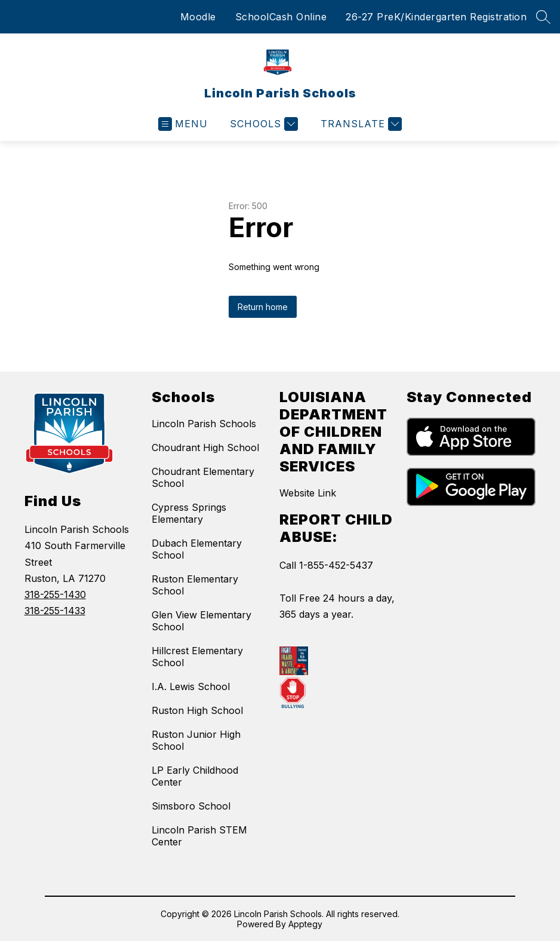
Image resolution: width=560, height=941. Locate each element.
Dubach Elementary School (197, 549)
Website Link (308, 493)
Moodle (198, 17)
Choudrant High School (205, 447)
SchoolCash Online (281, 17)
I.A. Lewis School (191, 686)
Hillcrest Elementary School (197, 657)
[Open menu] (183, 124)
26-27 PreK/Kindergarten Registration (436, 17)
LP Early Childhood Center (195, 776)
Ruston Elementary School (195, 585)
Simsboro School (191, 806)
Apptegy (305, 924)
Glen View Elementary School (201, 621)
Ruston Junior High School (196, 740)
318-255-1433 (55, 611)
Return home (263, 307)
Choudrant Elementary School (203, 477)
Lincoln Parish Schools (204, 424)
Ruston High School (197, 710)
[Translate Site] (360, 124)
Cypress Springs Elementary (189, 513)
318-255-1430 (55, 594)
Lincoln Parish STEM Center (199, 836)
